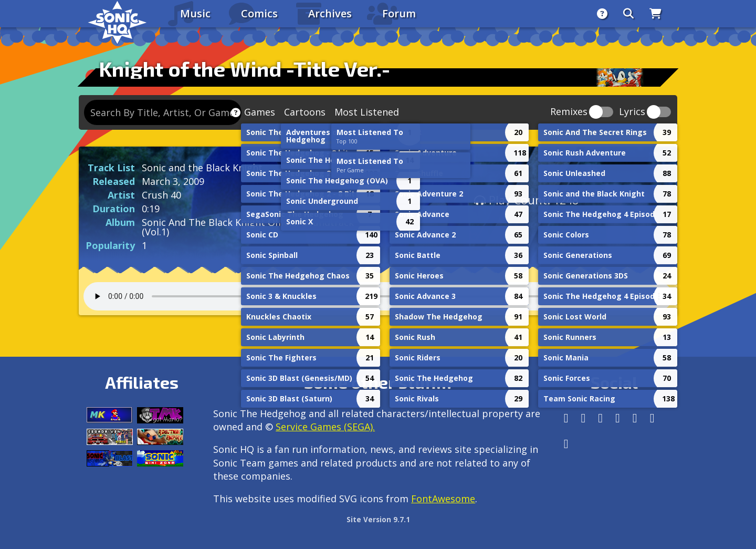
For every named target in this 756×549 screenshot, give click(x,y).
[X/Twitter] (600, 418)
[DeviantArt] (635, 418)
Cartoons (305, 112)
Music (195, 13)
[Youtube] (652, 418)
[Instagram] (584, 418)
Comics (259, 13)
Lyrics (632, 112)
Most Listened (367, 112)
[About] (602, 14)
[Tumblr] (618, 418)
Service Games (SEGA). (325, 427)
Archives (330, 13)
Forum (399, 13)
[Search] (628, 14)
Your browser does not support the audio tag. (378, 296)
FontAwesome (443, 499)
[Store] (655, 14)
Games (260, 112)
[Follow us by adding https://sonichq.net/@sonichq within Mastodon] (566, 418)
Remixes (569, 112)
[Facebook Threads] (566, 444)
